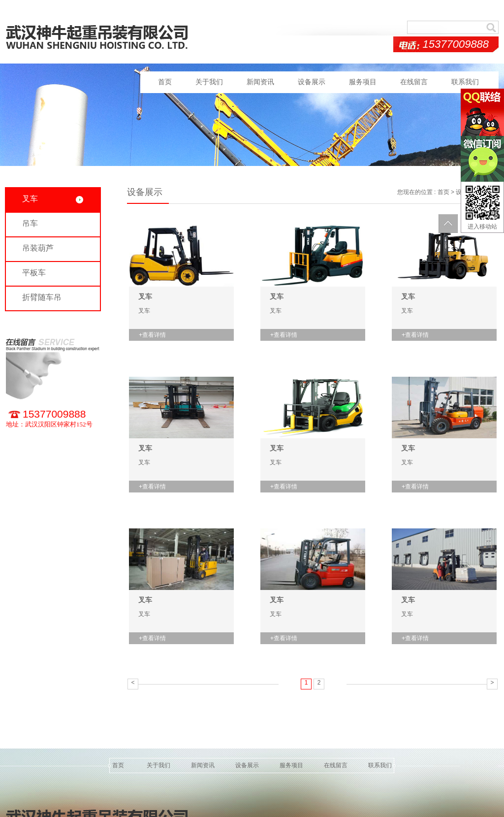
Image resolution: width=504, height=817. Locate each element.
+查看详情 (152, 335)
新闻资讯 (260, 82)
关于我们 (209, 82)
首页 (165, 82)
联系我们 (465, 82)
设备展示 (312, 82)
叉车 (145, 296)
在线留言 (414, 82)
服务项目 (363, 82)
